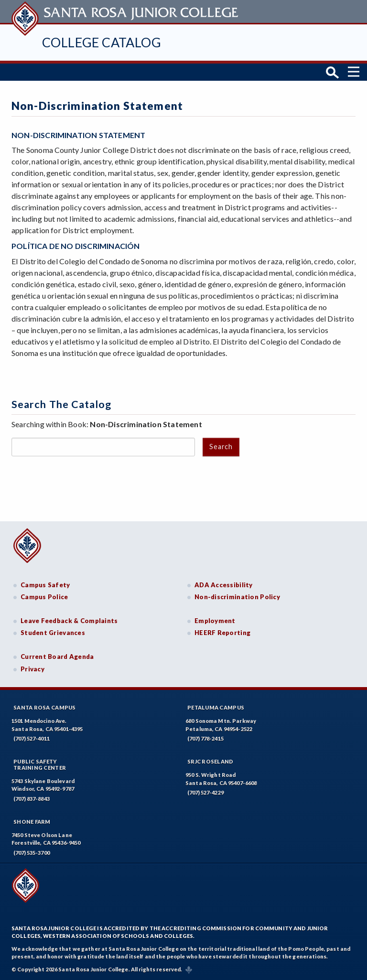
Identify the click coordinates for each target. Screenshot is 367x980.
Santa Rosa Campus (45, 707)
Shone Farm (32, 822)
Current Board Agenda (57, 657)
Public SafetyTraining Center (40, 765)
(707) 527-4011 (32, 738)
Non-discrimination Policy (237, 597)
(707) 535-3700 (32, 853)
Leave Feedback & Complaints (69, 621)
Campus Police (44, 597)
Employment (215, 621)
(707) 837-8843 (32, 799)
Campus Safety (45, 585)
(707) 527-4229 (205, 792)
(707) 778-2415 (205, 738)
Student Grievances (53, 633)
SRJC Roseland (210, 761)
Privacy (32, 669)
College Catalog (102, 42)
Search (221, 447)
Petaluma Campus (216, 707)
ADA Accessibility (224, 585)
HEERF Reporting (222, 633)
